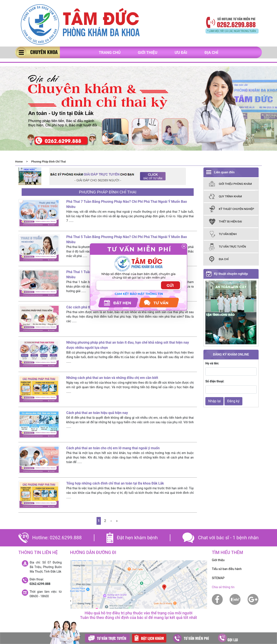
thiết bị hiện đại (230, 221)
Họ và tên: (212, 363)
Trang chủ (110, 52)
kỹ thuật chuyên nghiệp (236, 209)
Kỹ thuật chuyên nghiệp (231, 274)
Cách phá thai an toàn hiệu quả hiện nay (97, 413)
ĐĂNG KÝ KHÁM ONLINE (231, 354)
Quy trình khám (230, 196)
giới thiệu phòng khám (235, 184)
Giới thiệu (148, 52)
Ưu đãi (181, 52)
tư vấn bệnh (228, 234)
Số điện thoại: (215, 381)
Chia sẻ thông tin (223, 587)
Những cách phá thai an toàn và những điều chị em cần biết (112, 378)
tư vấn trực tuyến (232, 247)
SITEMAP (218, 578)
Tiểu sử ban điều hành (227, 569)
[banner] (80, 25)
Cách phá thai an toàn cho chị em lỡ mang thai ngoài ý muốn (113, 448)
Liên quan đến (224, 172)
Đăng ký (233, 401)
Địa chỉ (211, 52)
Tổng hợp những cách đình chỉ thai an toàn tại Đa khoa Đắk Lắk (115, 483)
